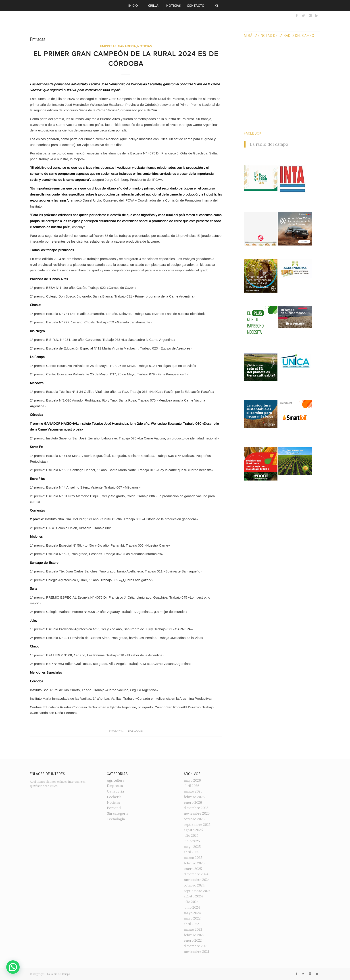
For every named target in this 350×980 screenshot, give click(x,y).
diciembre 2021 (196, 946)
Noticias (145, 46)
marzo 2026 (193, 791)
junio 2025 (192, 841)
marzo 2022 (193, 929)
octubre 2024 (194, 885)
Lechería (114, 797)
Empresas (108, 46)
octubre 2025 (194, 819)
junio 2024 (192, 907)
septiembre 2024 (197, 891)
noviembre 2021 (196, 952)
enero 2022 (193, 940)
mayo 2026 (192, 780)
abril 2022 (191, 924)
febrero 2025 (194, 863)
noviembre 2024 (197, 880)
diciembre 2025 (196, 808)
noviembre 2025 (197, 813)
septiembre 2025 (197, 825)
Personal (114, 808)
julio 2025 (191, 835)
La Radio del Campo (58, 974)
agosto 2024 (193, 896)
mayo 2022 (192, 918)
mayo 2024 (192, 913)
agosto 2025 (193, 830)
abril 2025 (191, 852)
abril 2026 (192, 786)
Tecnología (116, 819)
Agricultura (116, 780)
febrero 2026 (194, 797)
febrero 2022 (194, 935)
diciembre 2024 (196, 874)
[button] (13, 967)
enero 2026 (193, 802)
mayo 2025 (192, 847)
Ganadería (127, 46)
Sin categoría (118, 813)
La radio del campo (269, 144)
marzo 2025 (193, 858)
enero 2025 (193, 869)
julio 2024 (191, 902)
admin (139, 731)
